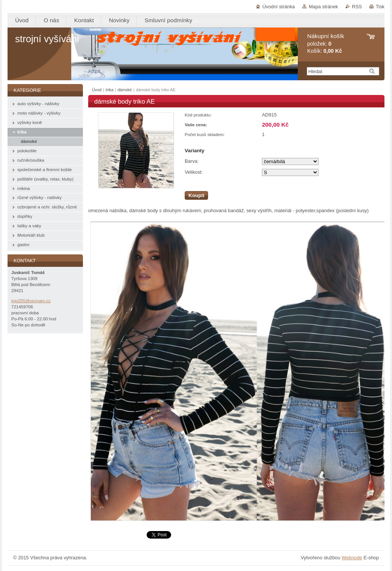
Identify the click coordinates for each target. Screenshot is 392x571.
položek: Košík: (326, 44)
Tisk (380, 7)
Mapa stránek (323, 7)
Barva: (192, 161)
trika (109, 90)
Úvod (97, 90)
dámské (125, 90)
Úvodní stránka (279, 7)
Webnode (352, 558)
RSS (357, 7)
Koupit (196, 195)
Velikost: (194, 172)
